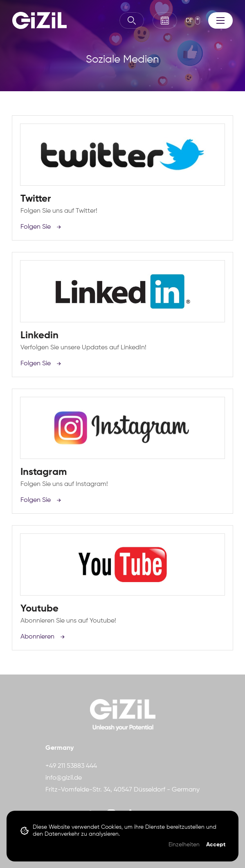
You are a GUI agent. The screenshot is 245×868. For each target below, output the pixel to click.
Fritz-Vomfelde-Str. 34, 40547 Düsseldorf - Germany (122, 790)
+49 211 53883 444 (71, 766)
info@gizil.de (64, 778)
